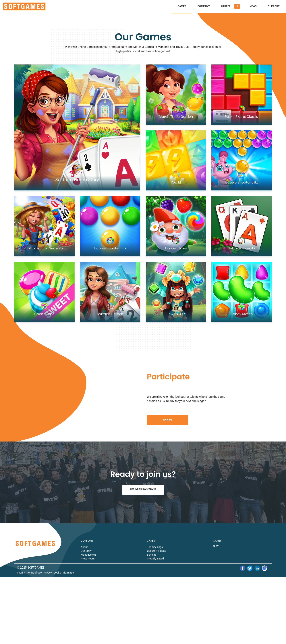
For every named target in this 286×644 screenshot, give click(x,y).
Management (88, 555)
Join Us (168, 420)
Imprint (21, 573)
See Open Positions (143, 489)
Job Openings (155, 547)
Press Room (88, 559)
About (84, 547)
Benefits (152, 555)
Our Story (86, 551)
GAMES (217, 541)
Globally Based (155, 559)
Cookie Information (64, 573)
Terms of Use (34, 573)
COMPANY (87, 541)
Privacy (48, 573)
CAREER (152, 541)
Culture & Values (156, 551)
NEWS (217, 546)
